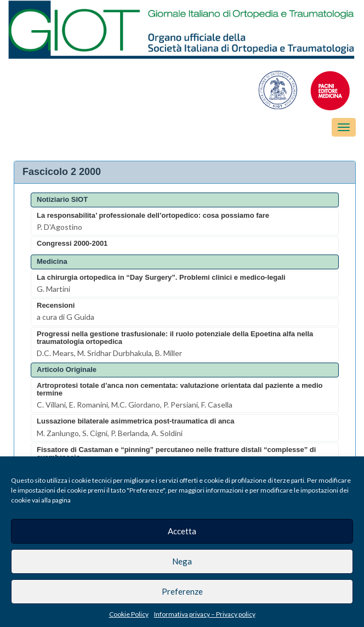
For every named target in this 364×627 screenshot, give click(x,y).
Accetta (182, 531)
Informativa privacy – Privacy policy (205, 614)
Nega (182, 561)
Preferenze (182, 591)
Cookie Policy (129, 614)
